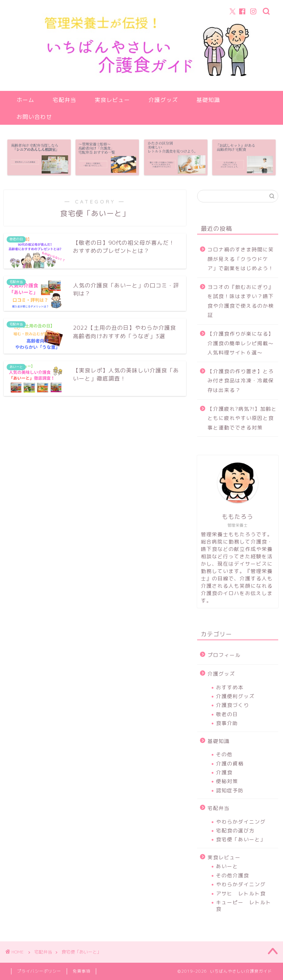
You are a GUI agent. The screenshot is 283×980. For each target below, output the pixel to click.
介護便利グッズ (235, 696)
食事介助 (227, 723)
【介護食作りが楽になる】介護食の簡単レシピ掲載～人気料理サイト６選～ (241, 343)
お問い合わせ (34, 117)
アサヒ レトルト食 (241, 893)
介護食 (224, 772)
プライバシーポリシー (39, 971)
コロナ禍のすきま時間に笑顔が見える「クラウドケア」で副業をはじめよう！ (241, 259)
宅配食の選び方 (235, 830)
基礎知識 (208, 100)
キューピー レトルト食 (244, 905)
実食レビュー (112, 100)
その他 (224, 754)
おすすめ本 (230, 687)
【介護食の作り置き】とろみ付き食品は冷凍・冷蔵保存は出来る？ (241, 381)
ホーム (25, 100)
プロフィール (224, 655)
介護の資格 (230, 763)
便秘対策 (227, 781)
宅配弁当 (64, 100)
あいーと (227, 866)
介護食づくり (233, 705)
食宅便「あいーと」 (241, 839)
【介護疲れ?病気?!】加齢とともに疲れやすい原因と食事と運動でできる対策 (242, 418)
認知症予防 (230, 790)
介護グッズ (163, 100)
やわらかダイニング (241, 822)
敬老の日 (227, 714)
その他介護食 (233, 875)
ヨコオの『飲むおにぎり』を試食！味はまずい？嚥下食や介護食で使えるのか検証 (241, 301)
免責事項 (81, 971)
